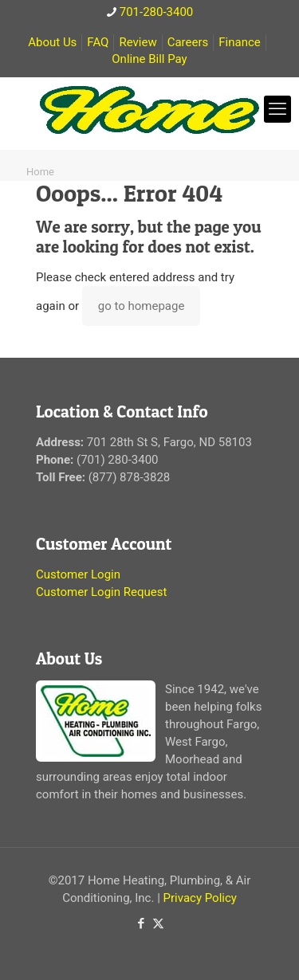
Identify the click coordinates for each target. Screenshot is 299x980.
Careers (188, 42)
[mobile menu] (277, 109)
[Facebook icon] (142, 923)
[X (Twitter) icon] (158, 923)
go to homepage (142, 306)
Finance (239, 42)
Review (138, 42)
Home (40, 172)
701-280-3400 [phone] (157, 12)
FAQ (98, 42)
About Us (52, 42)
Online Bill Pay (149, 59)
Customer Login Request (101, 592)
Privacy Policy (200, 898)
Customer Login (78, 574)
